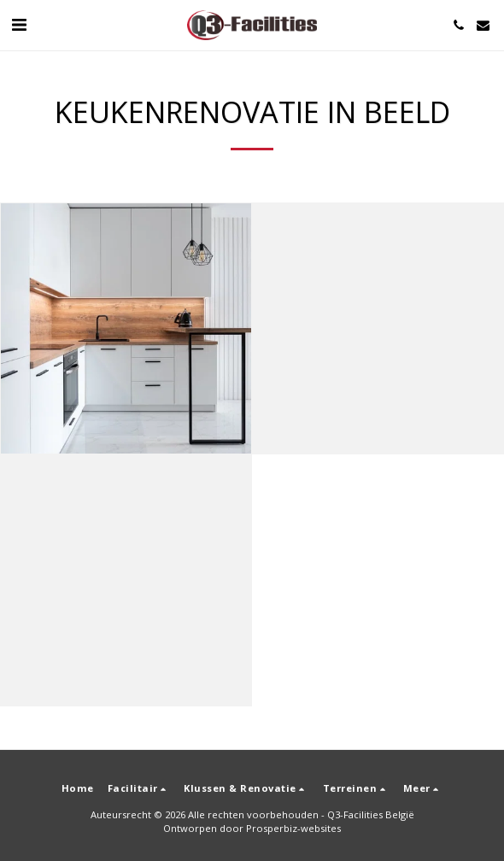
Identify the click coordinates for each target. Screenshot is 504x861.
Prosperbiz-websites (293, 828)
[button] (19, 24)
